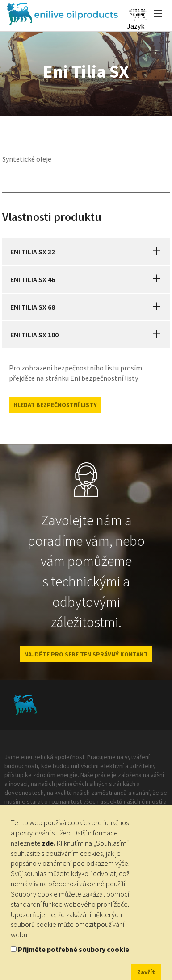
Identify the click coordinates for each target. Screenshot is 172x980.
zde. (49, 843)
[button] (156, 252)
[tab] (86, 252)
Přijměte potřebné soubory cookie (73, 949)
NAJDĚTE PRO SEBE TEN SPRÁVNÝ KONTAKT (86, 654)
